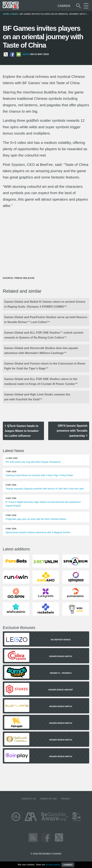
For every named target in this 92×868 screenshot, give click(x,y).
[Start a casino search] (78, 6)
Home (6, 14)
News (15, 14)
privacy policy (53, 865)
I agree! (68, 865)
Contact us (28, 799)
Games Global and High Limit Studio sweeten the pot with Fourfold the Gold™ (37, 397)
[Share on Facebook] (12, 54)
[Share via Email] (19, 54)
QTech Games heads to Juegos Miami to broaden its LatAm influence (22, 431)
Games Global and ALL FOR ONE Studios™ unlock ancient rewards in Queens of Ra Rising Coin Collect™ (44, 335)
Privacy (66, 799)
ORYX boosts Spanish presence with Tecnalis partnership (72, 431)
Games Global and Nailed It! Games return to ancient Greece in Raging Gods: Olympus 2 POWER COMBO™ (45, 304)
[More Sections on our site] (86, 6)
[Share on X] (6, 54)
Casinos (64, 6)
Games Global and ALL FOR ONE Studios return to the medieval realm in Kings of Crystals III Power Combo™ (41, 381)
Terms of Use (48, 799)
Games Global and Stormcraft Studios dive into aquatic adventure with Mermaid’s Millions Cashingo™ (41, 351)
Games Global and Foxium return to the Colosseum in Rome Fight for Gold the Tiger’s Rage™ (45, 366)
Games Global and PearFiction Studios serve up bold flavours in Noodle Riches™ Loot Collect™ (46, 320)
